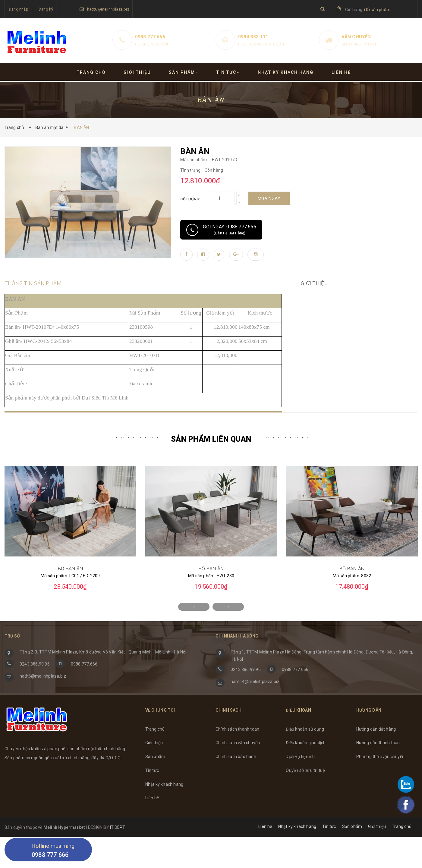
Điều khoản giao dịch (306, 760)
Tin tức (228, 72)
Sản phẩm (184, 72)
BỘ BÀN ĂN (70, 586)
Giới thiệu (137, 72)
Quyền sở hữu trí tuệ (305, 788)
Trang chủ (91, 72)
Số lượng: (190, 199)
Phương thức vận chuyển (380, 774)
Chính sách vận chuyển (238, 760)
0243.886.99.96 (35, 681)
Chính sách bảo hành (236, 774)
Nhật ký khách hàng (286, 72)
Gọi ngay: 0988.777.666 (221, 230)
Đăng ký (46, 9)
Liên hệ (341, 72)
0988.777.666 (84, 681)
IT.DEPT (118, 844)
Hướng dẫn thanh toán (378, 760)
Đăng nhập (19, 9)
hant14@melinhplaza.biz (255, 698)
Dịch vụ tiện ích (300, 774)
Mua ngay (269, 199)
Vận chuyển (356, 37)
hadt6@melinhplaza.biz (108, 9)
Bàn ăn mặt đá (49, 127)
